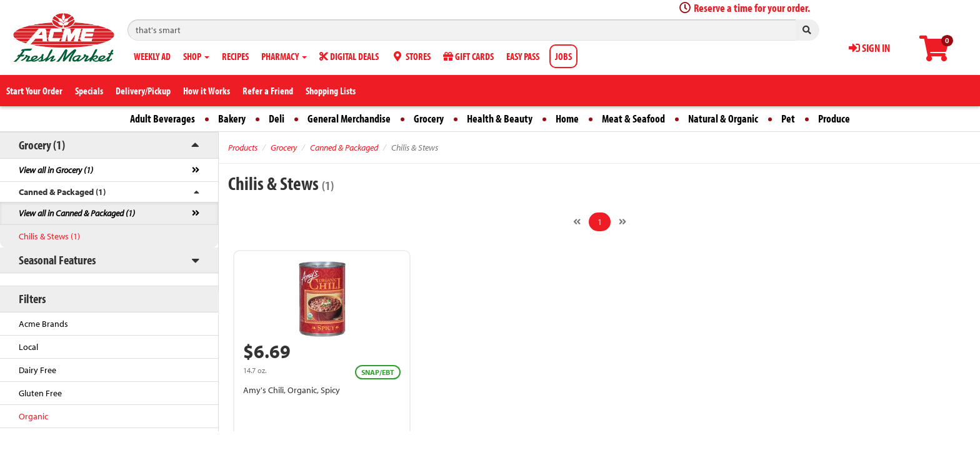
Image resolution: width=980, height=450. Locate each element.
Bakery (232, 118)
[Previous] (577, 222)
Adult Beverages (162, 118)
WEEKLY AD (152, 56)
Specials (89, 91)
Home (567, 118)
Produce (834, 118)
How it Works (207, 91)
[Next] (622, 222)
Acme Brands (43, 324)
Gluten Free (40, 393)
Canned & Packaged (344, 147)
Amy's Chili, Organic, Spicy (292, 390)
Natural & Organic (723, 118)
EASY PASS (523, 56)
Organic (33, 416)
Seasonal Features (57, 260)
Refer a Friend (268, 91)
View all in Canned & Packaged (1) (77, 213)
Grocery (429, 118)
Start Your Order (34, 91)
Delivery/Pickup (143, 91)
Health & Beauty (500, 118)
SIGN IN (869, 48)
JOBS (563, 56)
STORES (411, 56)
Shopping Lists (331, 91)
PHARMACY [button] (284, 56)
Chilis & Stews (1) (49, 236)
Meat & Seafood (633, 118)
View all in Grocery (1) (56, 170)
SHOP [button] (196, 56)
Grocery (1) (42, 145)
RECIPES (235, 56)
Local (28, 347)
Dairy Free (37, 370)
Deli (277, 118)
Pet (788, 118)
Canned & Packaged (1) (62, 192)
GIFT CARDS (468, 56)
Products (243, 147)
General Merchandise (349, 118)
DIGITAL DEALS (349, 56)
